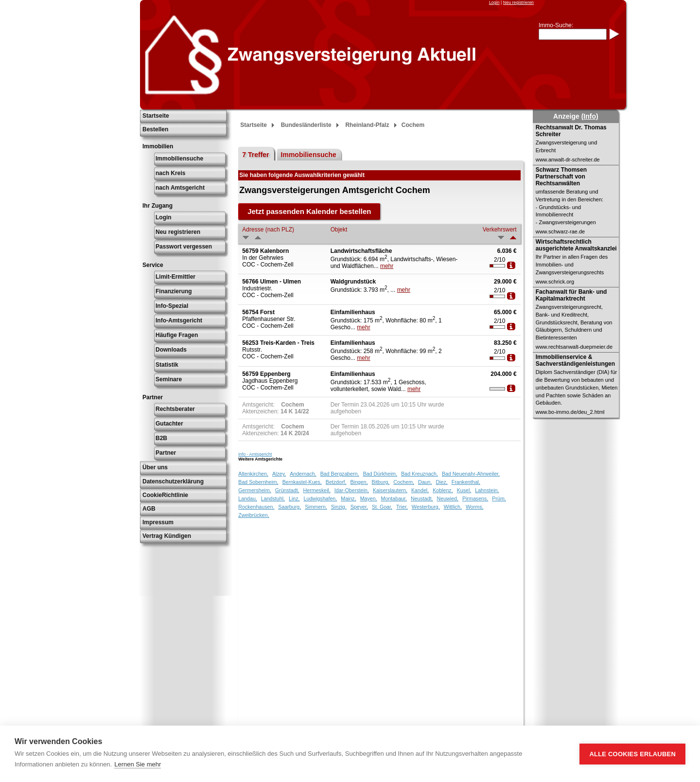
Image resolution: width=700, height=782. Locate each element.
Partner (166, 453)
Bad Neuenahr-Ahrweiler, (471, 474)
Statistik (167, 365)
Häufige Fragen (177, 335)
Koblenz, (443, 490)
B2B (161, 438)
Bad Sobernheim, (258, 482)
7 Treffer (255, 155)
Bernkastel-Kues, (302, 482)
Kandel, (420, 490)
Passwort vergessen (184, 247)
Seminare (169, 379)
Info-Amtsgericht (179, 320)
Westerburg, (426, 507)
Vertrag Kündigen (167, 536)
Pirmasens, (475, 498)
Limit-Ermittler (175, 277)
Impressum (158, 522)
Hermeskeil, (317, 490)
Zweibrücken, (254, 515)
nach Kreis (170, 173)
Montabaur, (394, 498)
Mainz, (348, 498)
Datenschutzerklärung (173, 481)
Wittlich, (453, 507)
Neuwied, (448, 498)
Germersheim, (255, 490)
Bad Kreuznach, (420, 474)
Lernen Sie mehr (138, 764)
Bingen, (359, 482)
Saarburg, (289, 507)
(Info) (590, 116)
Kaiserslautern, (390, 490)
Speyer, (359, 507)
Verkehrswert (500, 230)
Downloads (171, 350)
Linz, (294, 498)
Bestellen (155, 129)
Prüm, (499, 498)
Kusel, (464, 490)
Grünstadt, (287, 490)
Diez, (441, 482)
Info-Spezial (172, 306)
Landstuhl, (273, 498)
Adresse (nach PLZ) (268, 230)
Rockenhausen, (256, 507)
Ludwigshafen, (321, 498)
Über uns (155, 467)
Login (494, 2)
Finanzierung (174, 291)
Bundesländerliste (306, 125)
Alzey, (279, 474)
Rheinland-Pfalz (367, 125)
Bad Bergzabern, (340, 474)
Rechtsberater (175, 409)
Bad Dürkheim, (380, 474)
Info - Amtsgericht (255, 454)
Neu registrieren (518, 2)
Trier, (402, 507)
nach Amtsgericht (180, 188)
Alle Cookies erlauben (632, 754)
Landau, (248, 498)
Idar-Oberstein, (352, 490)
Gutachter (169, 424)
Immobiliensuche (179, 159)
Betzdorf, (336, 482)
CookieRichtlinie (165, 495)
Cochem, (404, 482)
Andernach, (303, 474)
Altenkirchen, (253, 474)
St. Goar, (382, 507)
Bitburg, (381, 482)
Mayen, (369, 498)
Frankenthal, (466, 482)
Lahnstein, (487, 490)
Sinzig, (339, 507)
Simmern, (316, 507)
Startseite (156, 116)
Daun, (425, 482)
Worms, (475, 507)
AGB (149, 509)
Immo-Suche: (556, 25)
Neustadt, (422, 498)
